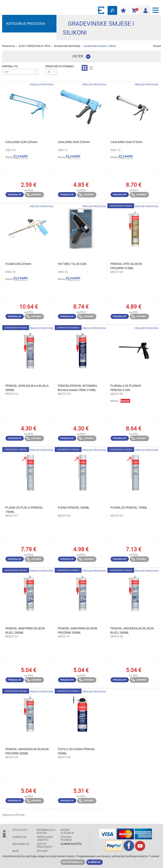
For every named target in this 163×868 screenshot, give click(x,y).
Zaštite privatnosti (45, 845)
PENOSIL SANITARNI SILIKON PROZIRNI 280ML (77, 630)
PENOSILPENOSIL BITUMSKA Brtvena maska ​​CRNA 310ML (77, 388)
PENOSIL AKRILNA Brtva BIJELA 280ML (27, 388)
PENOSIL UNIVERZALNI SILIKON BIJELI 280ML (132, 630)
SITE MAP (42, 851)
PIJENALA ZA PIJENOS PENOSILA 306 (126, 388)
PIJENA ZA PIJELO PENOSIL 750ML (24, 510)
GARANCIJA (20, 837)
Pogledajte (15, 195)
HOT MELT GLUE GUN (72, 264)
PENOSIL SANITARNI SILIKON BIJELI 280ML (25, 630)
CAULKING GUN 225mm (21, 142)
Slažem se (94, 862)
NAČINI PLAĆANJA (67, 831)
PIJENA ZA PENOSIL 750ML (129, 508)
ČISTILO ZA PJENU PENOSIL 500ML (77, 751)
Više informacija (72, 862)
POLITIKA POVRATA (66, 838)
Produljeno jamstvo (45, 838)
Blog (16, 851)
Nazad (157, 46)
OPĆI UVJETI (20, 830)
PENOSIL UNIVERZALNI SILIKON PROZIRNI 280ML (27, 751)
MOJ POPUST (122, 11)
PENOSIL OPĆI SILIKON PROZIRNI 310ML (126, 266)
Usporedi (34, 195)
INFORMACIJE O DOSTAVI (46, 831)
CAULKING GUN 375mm (126, 142)
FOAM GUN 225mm (18, 264)
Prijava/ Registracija (144, 10)
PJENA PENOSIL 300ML (74, 508)
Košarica (133, 11)
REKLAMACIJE (21, 844)
